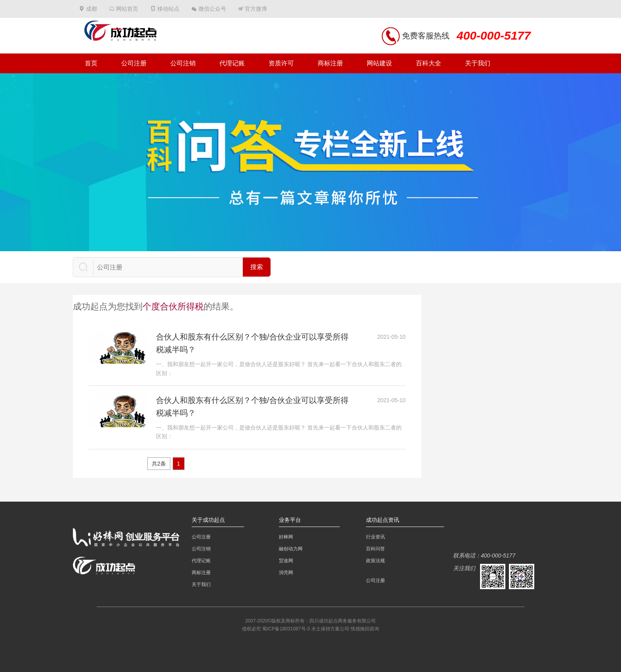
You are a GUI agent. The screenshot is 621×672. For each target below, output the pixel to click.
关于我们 (478, 63)
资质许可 (281, 63)
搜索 (257, 267)
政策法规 (375, 561)
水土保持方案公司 (330, 629)
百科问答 (375, 549)
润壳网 (286, 573)
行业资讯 (375, 537)
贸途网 (286, 561)
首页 (91, 63)
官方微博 (256, 9)
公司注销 (183, 63)
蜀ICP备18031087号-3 (286, 629)
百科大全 (429, 63)
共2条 (159, 464)
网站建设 (379, 63)
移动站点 (168, 9)
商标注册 (330, 63)
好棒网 (286, 537)
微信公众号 (212, 9)
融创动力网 (291, 549)
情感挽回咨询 (365, 629)
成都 (91, 9)
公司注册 (134, 63)
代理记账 (232, 63)
